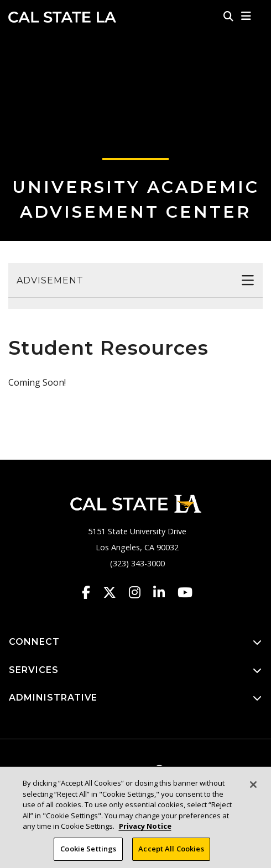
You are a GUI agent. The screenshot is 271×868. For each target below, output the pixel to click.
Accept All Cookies (171, 852)
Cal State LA (62, 17)
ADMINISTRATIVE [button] (135, 698)
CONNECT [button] (135, 642)
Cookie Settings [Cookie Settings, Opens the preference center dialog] (88, 852)
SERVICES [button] (135, 670)
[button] (246, 16)
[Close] (253, 788)
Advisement (50, 280)
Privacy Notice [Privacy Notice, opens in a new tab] (145, 829)
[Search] (228, 16)
